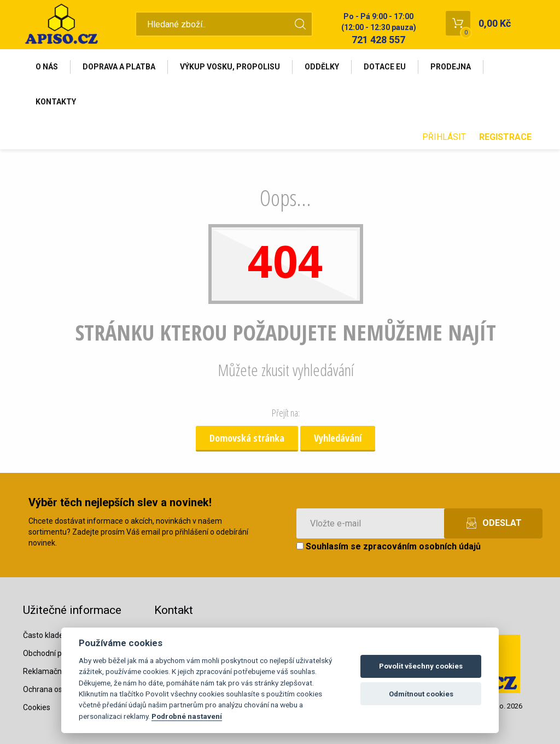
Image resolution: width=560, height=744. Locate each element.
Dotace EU (385, 67)
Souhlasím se (389, 546)
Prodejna (451, 67)
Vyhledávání (338, 438)
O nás (47, 67)
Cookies (37, 707)
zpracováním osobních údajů (422, 546)
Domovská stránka (247, 438)
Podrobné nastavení (187, 716)
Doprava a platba (119, 67)
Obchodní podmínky (57, 653)
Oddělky (322, 67)
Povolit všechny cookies (421, 666)
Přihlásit (444, 137)
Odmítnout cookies (421, 694)
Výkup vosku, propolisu (230, 67)
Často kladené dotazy (60, 635)
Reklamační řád (50, 671)
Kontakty (56, 102)
